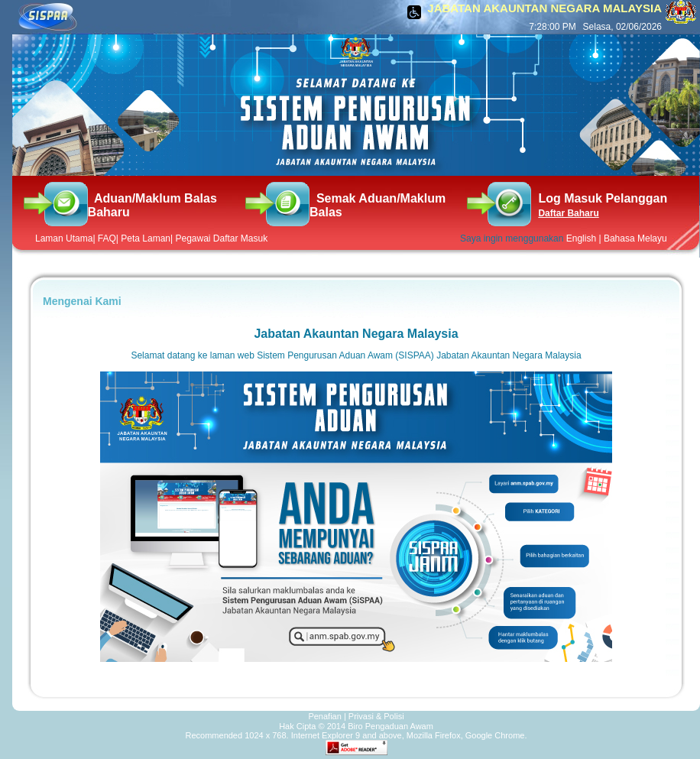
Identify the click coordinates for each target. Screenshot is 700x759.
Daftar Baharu (568, 213)
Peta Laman (146, 238)
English (581, 238)
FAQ (107, 238)
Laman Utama (64, 238)
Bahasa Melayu (635, 238)
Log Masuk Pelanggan (603, 198)
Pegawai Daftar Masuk (221, 238)
